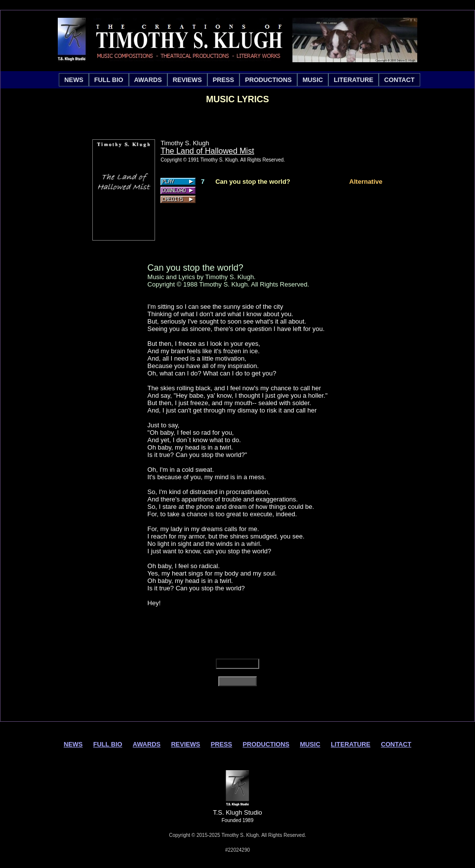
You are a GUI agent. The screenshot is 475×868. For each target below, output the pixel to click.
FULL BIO (109, 80)
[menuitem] (74, 80)
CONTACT (399, 80)
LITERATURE (354, 80)
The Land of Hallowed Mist (207, 151)
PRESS (223, 80)
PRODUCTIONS (268, 80)
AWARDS (148, 80)
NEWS (74, 80)
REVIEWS (187, 80)
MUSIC (313, 80)
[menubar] (239, 80)
